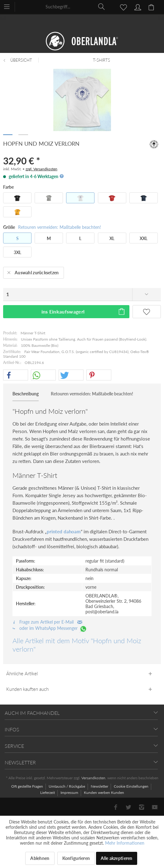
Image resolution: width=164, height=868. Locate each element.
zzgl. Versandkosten (41, 169)
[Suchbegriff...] (75, 7)
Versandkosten (93, 778)
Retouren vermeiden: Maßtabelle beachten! (60, 227)
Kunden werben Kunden (104, 793)
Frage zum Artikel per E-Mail (47, 622)
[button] (16, 375)
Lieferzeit (48, 793)
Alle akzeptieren (116, 858)
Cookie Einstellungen (132, 786)
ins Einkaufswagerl (84, 311)
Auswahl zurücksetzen (33, 271)
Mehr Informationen (125, 843)
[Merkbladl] (122, 7)
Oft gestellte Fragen (28, 786)
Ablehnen (40, 858)
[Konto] (137, 7)
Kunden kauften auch (27, 689)
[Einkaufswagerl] (152, 7)
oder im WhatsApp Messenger (50, 628)
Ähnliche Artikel (22, 673)
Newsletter (100, 786)
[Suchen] (102, 7)
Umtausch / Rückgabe (67, 786)
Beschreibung (26, 394)
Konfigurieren (76, 858)
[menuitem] (10, 6)
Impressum (70, 793)
